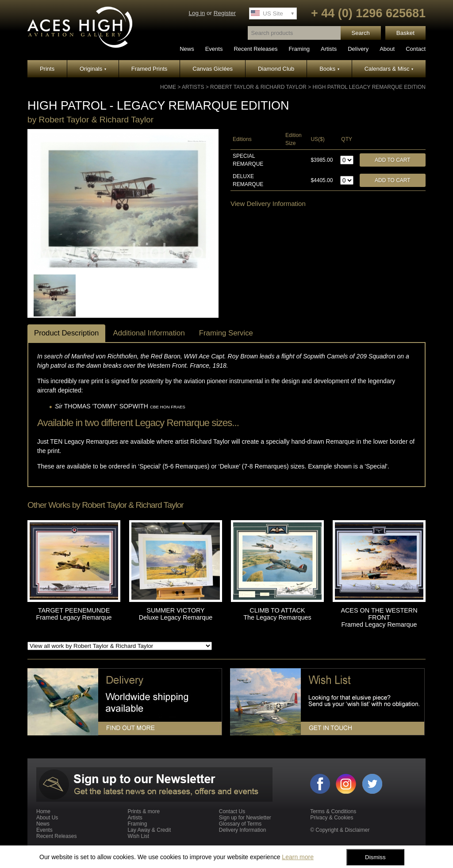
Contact (416, 49)
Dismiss (375, 857)
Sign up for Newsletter (245, 818)
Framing (299, 49)
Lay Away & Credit (149, 830)
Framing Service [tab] (226, 333)
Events (214, 49)
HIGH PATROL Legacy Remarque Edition (369, 87)
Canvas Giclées (213, 69)
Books (329, 69)
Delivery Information (243, 830)
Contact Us (232, 811)
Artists (329, 49)
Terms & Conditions (333, 811)
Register (225, 13)
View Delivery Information (268, 204)
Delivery (358, 49)
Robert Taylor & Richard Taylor (258, 87)
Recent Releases (255, 49)
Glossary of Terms (240, 824)
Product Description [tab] (66, 333)
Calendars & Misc (389, 69)
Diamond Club (276, 69)
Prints (47, 69)
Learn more (298, 857)
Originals (93, 69)
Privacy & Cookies (332, 818)
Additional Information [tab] (149, 333)
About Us (47, 818)
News (187, 49)
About (387, 49)
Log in (197, 13)
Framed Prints (150, 69)
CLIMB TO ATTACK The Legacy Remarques (277, 614)
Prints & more (144, 811)
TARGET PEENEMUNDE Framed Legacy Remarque (74, 614)
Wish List (138, 836)
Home (168, 87)
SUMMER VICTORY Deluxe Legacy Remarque (176, 614)
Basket (405, 33)
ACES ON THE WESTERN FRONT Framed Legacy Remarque (379, 617)
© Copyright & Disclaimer (340, 830)
